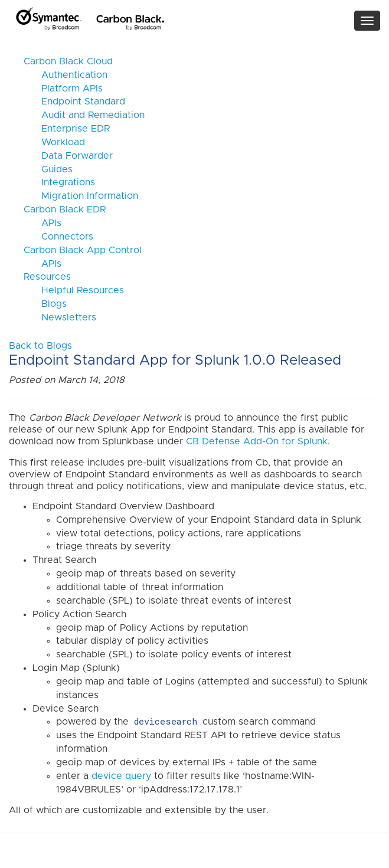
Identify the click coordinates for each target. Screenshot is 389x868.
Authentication (66, 75)
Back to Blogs (40, 346)
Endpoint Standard (74, 101)
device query (121, 776)
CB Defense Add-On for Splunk (257, 441)
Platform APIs (63, 89)
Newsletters (60, 317)
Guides (48, 169)
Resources (47, 277)
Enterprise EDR (67, 129)
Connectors (58, 237)
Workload (54, 142)
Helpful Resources (74, 290)
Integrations (59, 182)
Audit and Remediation (84, 115)
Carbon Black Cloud (68, 61)
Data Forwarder (68, 156)
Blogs (45, 304)
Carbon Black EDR (65, 209)
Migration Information (81, 196)
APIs (43, 223)
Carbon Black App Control (83, 250)
